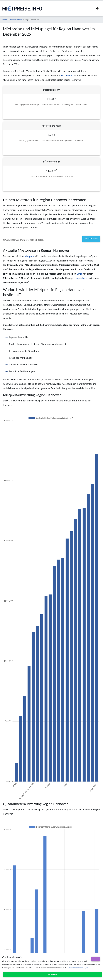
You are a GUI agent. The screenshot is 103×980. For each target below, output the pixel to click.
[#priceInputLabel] (43, 239)
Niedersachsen (16, 20)
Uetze (79, 274)
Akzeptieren (52, 974)
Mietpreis (29, 256)
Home (5, 20)
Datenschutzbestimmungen (78, 968)
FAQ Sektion (67, 75)
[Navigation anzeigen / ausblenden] (97, 8)
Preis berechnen (91, 239)
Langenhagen (81, 278)
